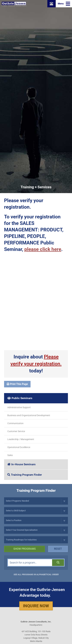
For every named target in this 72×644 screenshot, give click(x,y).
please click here (43, 249)
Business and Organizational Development (29, 415)
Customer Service (16, 431)
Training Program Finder (25, 475)
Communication (15, 423)
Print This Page (17, 384)
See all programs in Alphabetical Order (36, 574)
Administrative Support (19, 407)
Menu (64, 4)
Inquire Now (36, 606)
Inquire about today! (36, 364)
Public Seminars (20, 398)
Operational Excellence (19, 447)
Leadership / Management (21, 439)
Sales (10, 455)
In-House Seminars (21, 464)
